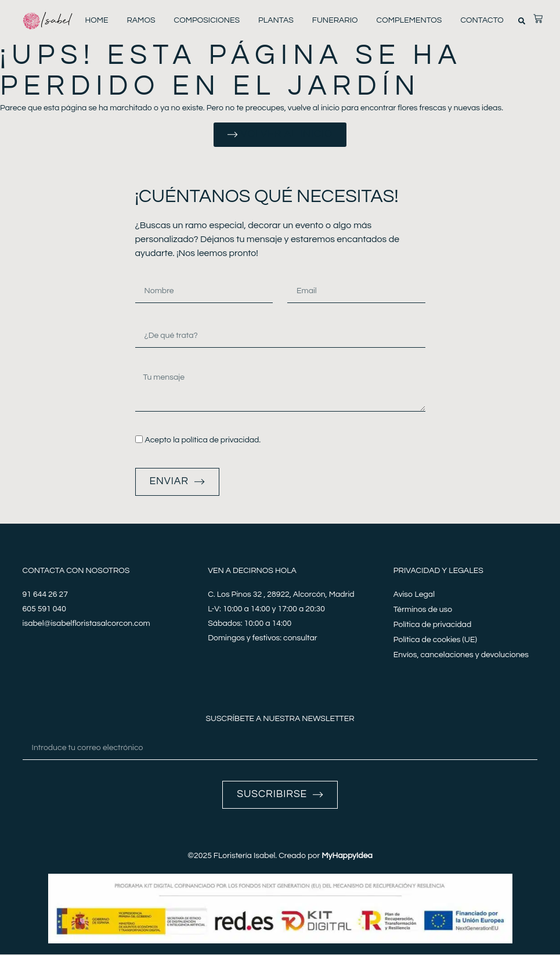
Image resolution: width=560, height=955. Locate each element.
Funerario (335, 20)
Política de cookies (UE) (435, 640)
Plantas (276, 20)
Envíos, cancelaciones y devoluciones (461, 655)
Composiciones (207, 20)
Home (96, 20)
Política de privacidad (432, 625)
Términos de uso (423, 610)
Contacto (482, 20)
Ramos (141, 20)
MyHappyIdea (347, 856)
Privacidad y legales (438, 571)
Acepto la (203, 441)
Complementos (409, 20)
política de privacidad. (221, 441)
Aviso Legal (414, 595)
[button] (522, 21)
